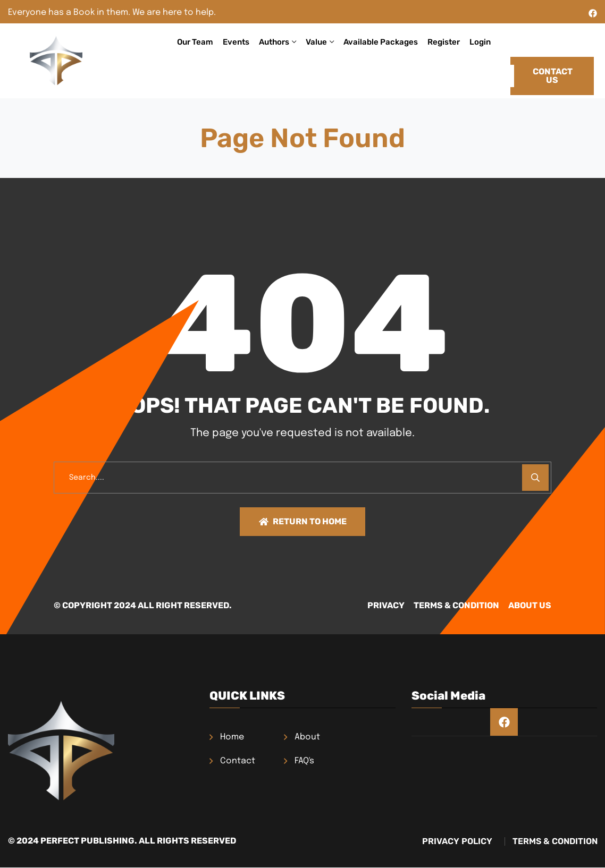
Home (232, 739)
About (307, 739)
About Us (530, 607)
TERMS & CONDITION (444, 607)
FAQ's (304, 763)
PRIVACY (360, 607)
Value (316, 42)
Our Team (195, 42)
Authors (274, 42)
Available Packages (381, 42)
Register (444, 42)
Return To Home (303, 522)
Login (480, 42)
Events (236, 42)
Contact (238, 763)
